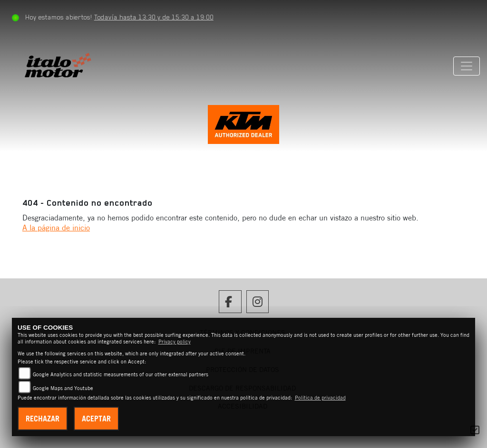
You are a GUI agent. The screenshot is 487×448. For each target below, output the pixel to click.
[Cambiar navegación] (467, 66)
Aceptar (96, 419)
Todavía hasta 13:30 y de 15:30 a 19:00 (154, 17)
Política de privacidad (320, 398)
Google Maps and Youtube (63, 388)
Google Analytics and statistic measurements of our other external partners (121, 374)
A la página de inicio (56, 228)
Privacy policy (175, 342)
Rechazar (43, 419)
